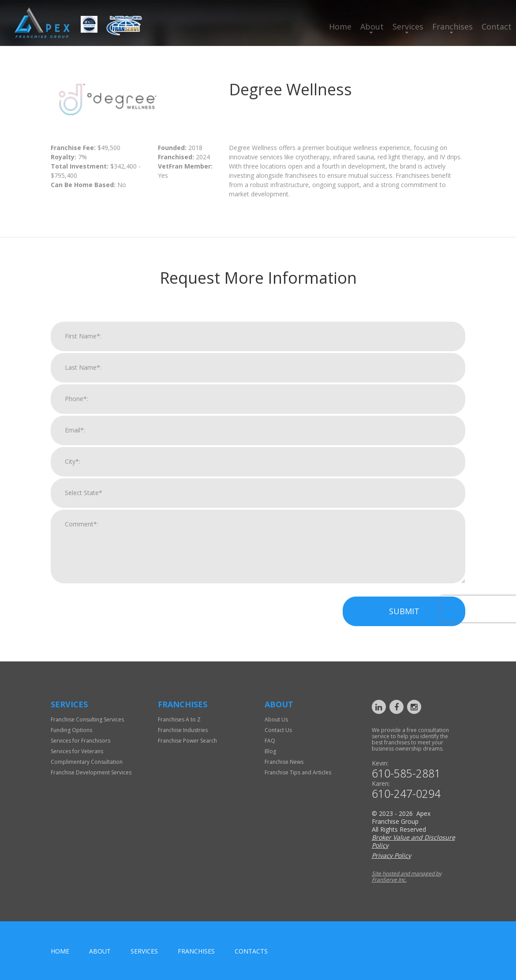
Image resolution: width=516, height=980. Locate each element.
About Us (276, 719)
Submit (404, 623)
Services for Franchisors (80, 741)
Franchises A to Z (179, 719)
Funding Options (71, 730)
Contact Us (278, 730)
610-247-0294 (406, 794)
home (60, 951)
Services (408, 26)
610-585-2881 (406, 773)
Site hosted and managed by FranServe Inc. (407, 877)
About (372, 26)
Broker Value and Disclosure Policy (413, 841)
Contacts (251, 951)
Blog (270, 751)
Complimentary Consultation (87, 762)
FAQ (270, 741)
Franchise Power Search (187, 741)
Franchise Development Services (91, 772)
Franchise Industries (183, 730)
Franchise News (284, 762)
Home (340, 26)
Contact (497, 26)
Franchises (452, 26)
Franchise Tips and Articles (298, 772)
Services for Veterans (77, 751)
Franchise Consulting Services (87, 719)
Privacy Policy (391, 855)
